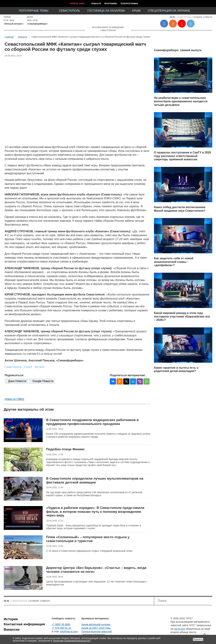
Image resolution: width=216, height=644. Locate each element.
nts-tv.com (180, 629)
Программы (111, 4)
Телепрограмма (129, 4)
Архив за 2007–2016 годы (96, 628)
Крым (136, 11)
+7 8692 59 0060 (61, 624)
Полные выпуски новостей (96, 631)
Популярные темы (33, 11)
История (11, 619)
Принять (198, 639)
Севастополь (69, 11)
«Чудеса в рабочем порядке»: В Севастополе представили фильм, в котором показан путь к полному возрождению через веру (95, 512)
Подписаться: (14, 375)
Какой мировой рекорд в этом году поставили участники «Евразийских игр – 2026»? (182, 316)
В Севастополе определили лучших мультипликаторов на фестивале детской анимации (95, 480)
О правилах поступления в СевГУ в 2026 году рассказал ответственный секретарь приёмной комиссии (182, 156)
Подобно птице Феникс (65, 449)
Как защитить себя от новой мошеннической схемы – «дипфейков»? (174, 262)
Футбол (40, 367)
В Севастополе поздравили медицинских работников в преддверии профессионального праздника (92, 422)
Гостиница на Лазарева (106, 11)
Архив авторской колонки (96, 624)
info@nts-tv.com (69, 631)
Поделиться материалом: (128, 375)
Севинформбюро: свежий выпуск (178, 50)
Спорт (28, 367)
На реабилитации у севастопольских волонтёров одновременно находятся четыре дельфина (181, 101)
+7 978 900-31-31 (61, 628)
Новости (96, 4)
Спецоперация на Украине (169, 11)
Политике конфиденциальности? (72, 641)
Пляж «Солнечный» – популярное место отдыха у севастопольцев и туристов (88, 539)
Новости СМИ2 (14, 399)
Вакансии (12, 629)
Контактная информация (24, 624)
